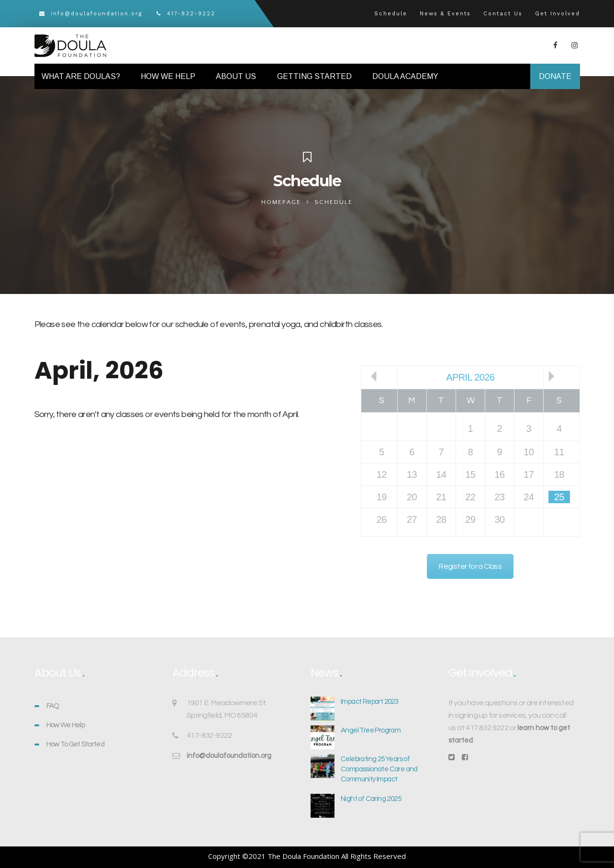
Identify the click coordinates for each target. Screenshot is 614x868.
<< (374, 376)
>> (551, 376)
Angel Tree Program (371, 730)
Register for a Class (470, 566)
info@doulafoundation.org (91, 14)
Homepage (281, 202)
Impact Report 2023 (369, 702)
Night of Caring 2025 (371, 799)
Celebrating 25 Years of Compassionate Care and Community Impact (379, 769)
